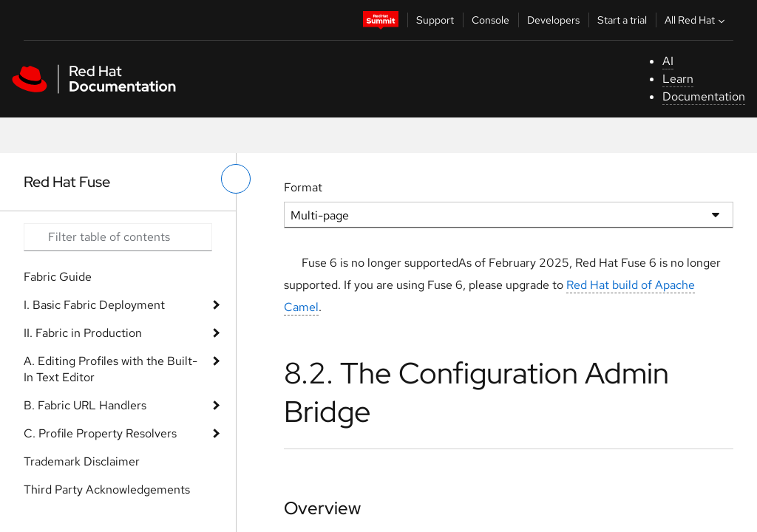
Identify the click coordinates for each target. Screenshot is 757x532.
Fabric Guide (58, 277)
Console (490, 20)
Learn (678, 79)
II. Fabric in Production (83, 333)
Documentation (704, 96)
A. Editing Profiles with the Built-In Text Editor (111, 369)
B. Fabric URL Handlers (85, 405)
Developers (553, 20)
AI (668, 61)
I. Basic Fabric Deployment (94, 305)
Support (435, 20)
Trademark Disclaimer (82, 461)
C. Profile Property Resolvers (100, 433)
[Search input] (118, 237)
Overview (322, 508)
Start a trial (622, 20)
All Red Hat (696, 20)
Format (303, 187)
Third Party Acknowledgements (107, 490)
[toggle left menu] (236, 179)
